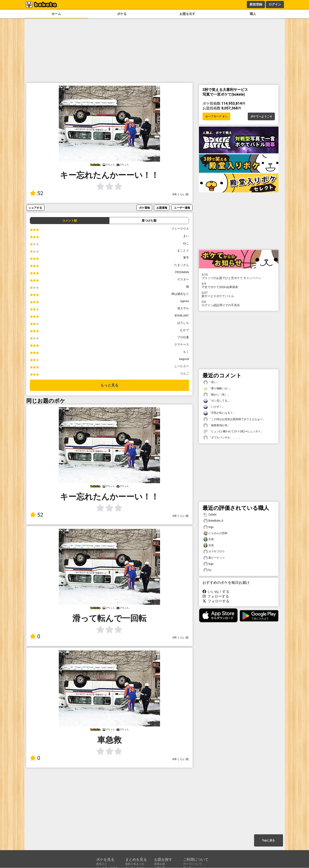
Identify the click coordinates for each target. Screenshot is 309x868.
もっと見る (109, 385)
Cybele (210, 515)
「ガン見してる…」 (218, 401)
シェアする (35, 208)
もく (186, 352)
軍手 (186, 258)
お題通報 (162, 208)
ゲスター (183, 279)
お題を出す (187, 14)
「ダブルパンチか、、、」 (222, 438)
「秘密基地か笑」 (217, 425)
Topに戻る (268, 840)
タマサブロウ (214, 552)
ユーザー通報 (182, 208)
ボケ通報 (144, 208)
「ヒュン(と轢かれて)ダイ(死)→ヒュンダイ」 (234, 432)
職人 (253, 14)
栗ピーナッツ (214, 558)
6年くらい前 (181, 194)
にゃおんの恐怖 (215, 533)
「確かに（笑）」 (217, 395)
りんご (185, 373)
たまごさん (182, 265)
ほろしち (183, 323)
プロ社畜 (183, 337)
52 (37, 193)
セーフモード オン (216, 116)
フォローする (216, 596)
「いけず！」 (214, 407)
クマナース (182, 344)
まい (186, 236)
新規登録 (256, 4)
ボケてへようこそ (261, 116)
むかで (185, 330)
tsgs (209, 527)
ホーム (56, 14)
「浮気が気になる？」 (219, 413)
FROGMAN (182, 272)
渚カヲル (183, 308)
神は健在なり (180, 294)
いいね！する (216, 592)
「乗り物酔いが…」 (218, 389)
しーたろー (182, 366)
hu (207, 570)
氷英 (209, 539)
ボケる (122, 14)
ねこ (186, 243)
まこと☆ (183, 250)
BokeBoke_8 (213, 521)
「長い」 (211, 382)
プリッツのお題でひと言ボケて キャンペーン (239, 276)
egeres (184, 301)
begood (184, 359)
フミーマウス (180, 229)
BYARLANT (182, 316)
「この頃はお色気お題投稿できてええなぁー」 (234, 419)
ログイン (275, 4)
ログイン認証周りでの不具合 (239, 303)
